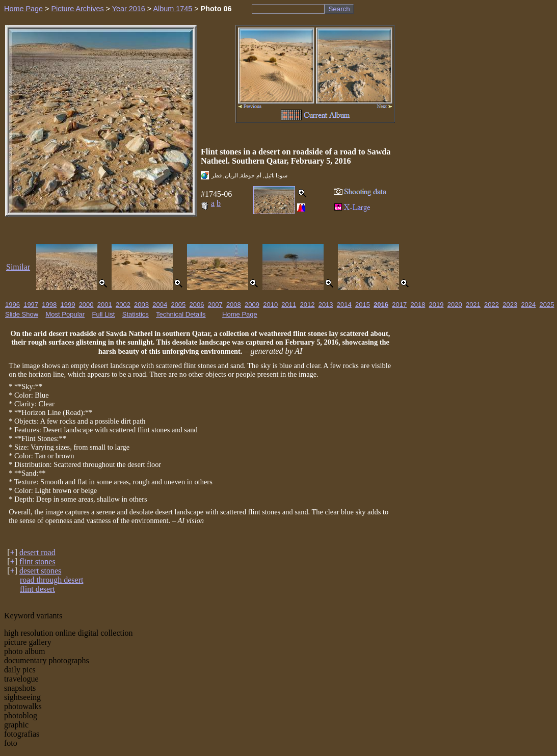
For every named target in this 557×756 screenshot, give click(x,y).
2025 (547, 305)
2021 (473, 305)
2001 (105, 305)
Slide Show (22, 314)
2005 (178, 305)
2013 (326, 305)
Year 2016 (129, 9)
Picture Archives (77, 9)
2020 (455, 305)
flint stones (37, 562)
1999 (68, 305)
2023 (510, 305)
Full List (104, 314)
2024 (528, 305)
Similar (18, 267)
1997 (31, 305)
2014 (344, 305)
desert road (37, 552)
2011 (289, 305)
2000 (86, 305)
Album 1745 (173, 9)
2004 (160, 305)
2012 (308, 305)
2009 (252, 305)
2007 (215, 305)
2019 (436, 305)
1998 (49, 305)
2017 (399, 305)
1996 (12, 305)
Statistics (136, 314)
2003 (141, 305)
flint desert (37, 589)
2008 (234, 305)
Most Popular (65, 314)
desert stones (40, 571)
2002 (123, 305)
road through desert (51, 580)
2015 (363, 305)
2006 (197, 305)
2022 (492, 305)
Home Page (23, 9)
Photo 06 (216, 9)
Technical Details (181, 314)
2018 (418, 305)
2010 (270, 305)
